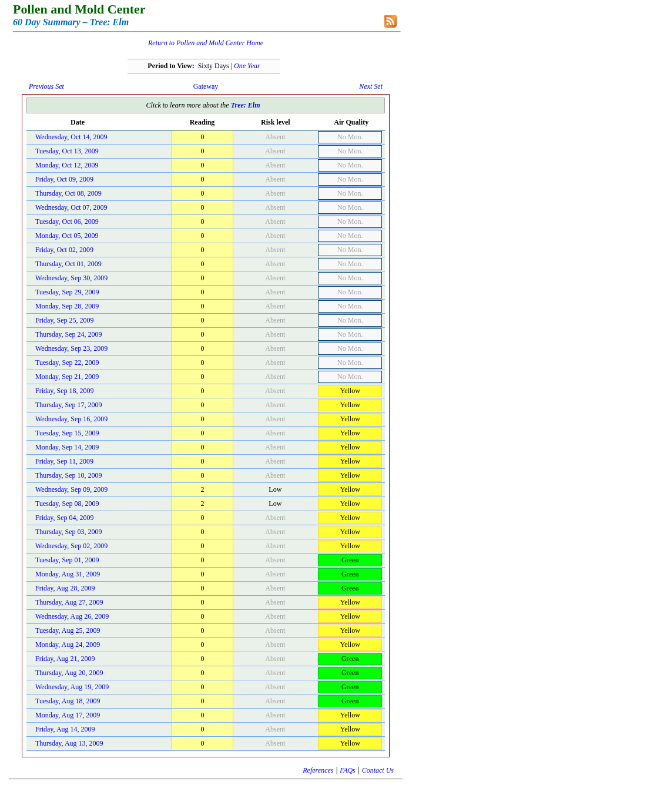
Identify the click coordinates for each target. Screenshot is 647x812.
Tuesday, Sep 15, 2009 (67, 433)
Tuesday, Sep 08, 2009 (67, 504)
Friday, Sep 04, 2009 (65, 518)
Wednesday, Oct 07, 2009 (71, 207)
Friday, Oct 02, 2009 (64, 250)
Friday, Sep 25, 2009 (65, 320)
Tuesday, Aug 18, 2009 (68, 701)
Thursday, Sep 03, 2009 (69, 532)
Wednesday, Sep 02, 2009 (71, 546)
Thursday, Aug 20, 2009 (69, 673)
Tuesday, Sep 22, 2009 (67, 363)
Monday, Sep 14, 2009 (67, 447)
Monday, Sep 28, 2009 (67, 306)
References (318, 770)
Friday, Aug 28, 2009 (65, 588)
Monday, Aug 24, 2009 (68, 645)
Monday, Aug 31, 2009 (68, 574)
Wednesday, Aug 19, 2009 (72, 687)
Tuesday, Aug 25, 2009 (68, 630)
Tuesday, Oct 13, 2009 (67, 151)
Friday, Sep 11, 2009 (64, 461)
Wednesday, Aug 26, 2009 (72, 616)
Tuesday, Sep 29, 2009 (67, 292)
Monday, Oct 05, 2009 (67, 236)
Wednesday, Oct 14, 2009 (71, 137)
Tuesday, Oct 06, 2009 (67, 222)
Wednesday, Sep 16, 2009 (71, 419)
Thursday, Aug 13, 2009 (69, 743)
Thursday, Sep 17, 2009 (69, 405)
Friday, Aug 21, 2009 (65, 659)
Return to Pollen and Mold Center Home (206, 43)
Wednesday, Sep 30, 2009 (71, 278)
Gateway (206, 86)
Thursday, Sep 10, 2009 (69, 475)
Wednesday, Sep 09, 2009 (71, 489)
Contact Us (378, 770)
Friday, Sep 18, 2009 (65, 391)
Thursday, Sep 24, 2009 (69, 334)
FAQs (347, 770)
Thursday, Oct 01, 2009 (68, 264)
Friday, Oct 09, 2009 (64, 179)
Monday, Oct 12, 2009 (67, 165)
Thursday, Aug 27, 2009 (69, 602)
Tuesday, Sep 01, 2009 (67, 560)
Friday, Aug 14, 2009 (65, 729)
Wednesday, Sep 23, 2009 (71, 348)
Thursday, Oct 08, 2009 (68, 193)
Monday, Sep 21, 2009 (67, 377)
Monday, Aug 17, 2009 (68, 715)
